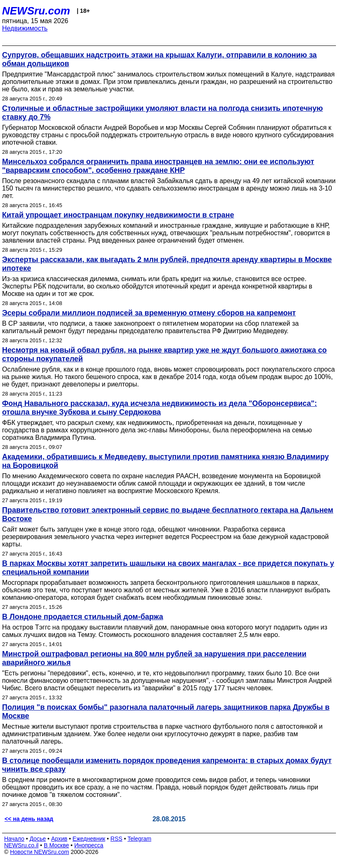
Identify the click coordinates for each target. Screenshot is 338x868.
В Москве (56, 845)
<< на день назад (29, 819)
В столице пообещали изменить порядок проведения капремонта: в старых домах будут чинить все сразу (167, 765)
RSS (116, 839)
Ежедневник (89, 839)
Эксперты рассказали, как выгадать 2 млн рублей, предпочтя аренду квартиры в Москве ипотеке (167, 264)
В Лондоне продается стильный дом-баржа (83, 617)
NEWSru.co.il (21, 845)
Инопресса (89, 845)
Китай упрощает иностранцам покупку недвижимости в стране (118, 215)
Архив (59, 839)
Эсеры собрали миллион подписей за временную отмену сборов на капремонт (149, 313)
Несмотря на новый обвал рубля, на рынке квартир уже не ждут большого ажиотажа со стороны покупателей (164, 354)
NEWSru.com (36, 11)
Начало (14, 839)
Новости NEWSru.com (39, 852)
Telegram (140, 839)
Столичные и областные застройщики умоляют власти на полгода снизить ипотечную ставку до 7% (162, 113)
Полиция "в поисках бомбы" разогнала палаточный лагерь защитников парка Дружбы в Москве (166, 712)
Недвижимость (25, 28)
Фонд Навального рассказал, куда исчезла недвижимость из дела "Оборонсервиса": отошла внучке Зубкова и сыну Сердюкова (159, 408)
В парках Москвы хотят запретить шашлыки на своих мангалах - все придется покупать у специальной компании (168, 568)
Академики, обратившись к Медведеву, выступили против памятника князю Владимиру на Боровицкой (165, 461)
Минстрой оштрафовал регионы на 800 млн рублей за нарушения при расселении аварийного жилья (154, 658)
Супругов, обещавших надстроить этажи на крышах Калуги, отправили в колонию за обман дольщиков (159, 59)
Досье (38, 839)
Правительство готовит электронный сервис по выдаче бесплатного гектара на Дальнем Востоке (168, 514)
